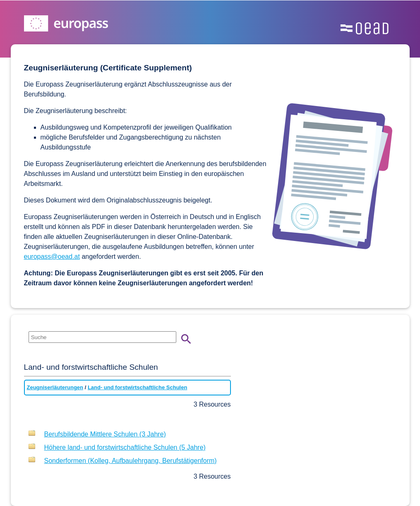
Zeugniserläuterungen (55, 387)
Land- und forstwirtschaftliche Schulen (138, 387)
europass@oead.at (52, 257)
